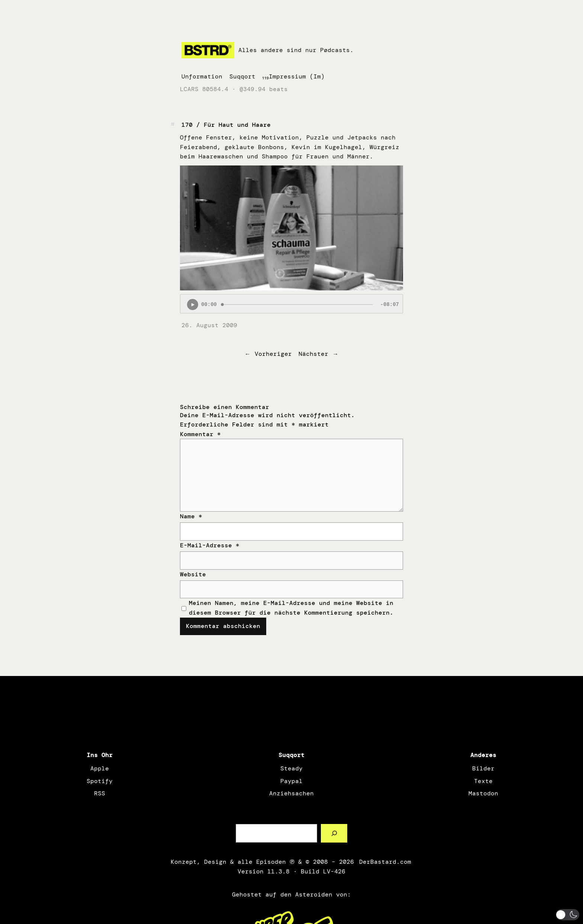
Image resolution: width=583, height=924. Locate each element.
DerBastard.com (384, 862)
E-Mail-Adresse (210, 545)
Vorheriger (273, 354)
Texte (483, 781)
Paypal (291, 781)
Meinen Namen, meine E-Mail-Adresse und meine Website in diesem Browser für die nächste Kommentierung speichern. (291, 608)
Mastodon (483, 793)
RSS (100, 793)
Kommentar (200, 434)
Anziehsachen (291, 793)
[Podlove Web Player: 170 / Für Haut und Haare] (291, 304)
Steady (291, 768)
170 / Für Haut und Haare (226, 125)
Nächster (313, 354)
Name (191, 516)
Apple (100, 768)
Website (193, 574)
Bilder (483, 768)
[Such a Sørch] (334, 833)
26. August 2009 (209, 325)
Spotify (100, 781)
